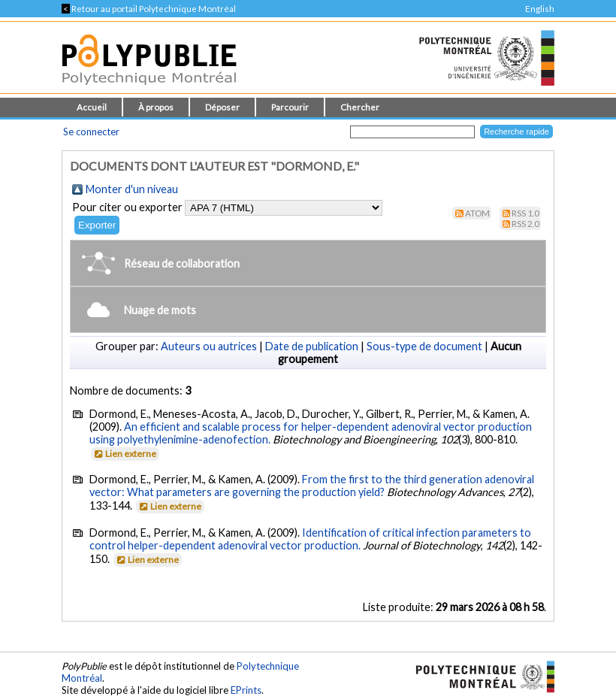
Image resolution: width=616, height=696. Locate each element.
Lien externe (124, 454)
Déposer (222, 107)
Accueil (92, 107)
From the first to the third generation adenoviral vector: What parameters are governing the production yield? (312, 486)
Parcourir (290, 107)
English (540, 9)
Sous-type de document (424, 346)
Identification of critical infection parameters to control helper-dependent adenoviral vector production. (310, 539)
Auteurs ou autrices (209, 346)
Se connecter (91, 132)
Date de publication (312, 346)
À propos (156, 107)
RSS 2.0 (525, 224)
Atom (477, 213)
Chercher (360, 107)
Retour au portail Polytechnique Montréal (149, 9)
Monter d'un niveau (132, 189)
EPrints (246, 690)
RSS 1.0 (525, 213)
